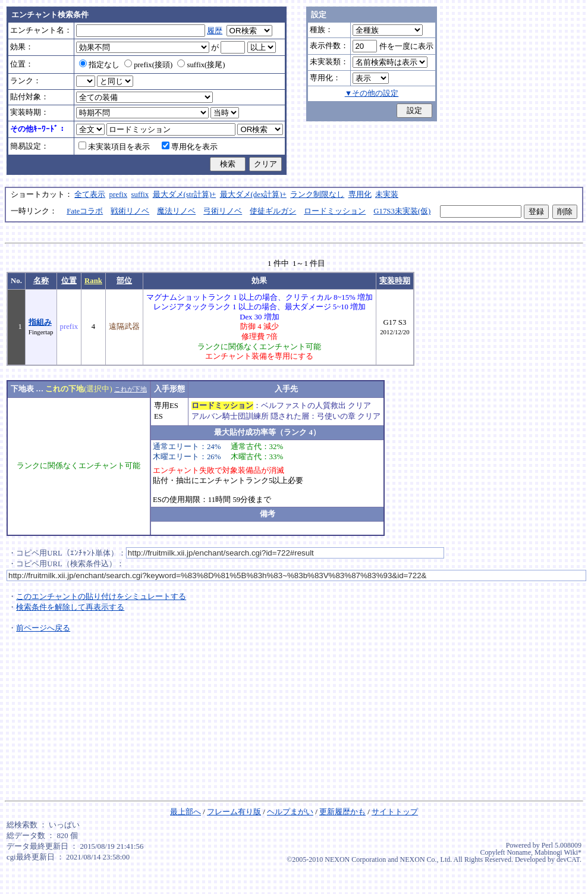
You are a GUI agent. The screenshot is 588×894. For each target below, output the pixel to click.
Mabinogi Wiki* (558, 852)
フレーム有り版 (234, 812)
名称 (41, 281)
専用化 (360, 195)
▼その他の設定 (372, 93)
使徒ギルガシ (273, 211)
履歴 (215, 31)
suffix (140, 195)
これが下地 (131, 389)
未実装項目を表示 (114, 147)
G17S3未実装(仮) (402, 211)
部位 (124, 281)
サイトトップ (395, 812)
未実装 (387, 195)
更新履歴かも (342, 812)
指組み (40, 322)
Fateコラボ (85, 211)
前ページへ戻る (43, 628)
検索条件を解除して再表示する (70, 607)
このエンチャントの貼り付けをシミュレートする (101, 597)
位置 (69, 281)
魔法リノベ (176, 211)
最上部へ (185, 812)
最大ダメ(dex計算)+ (253, 195)
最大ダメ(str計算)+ (185, 195)
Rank (93, 281)
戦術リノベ (130, 211)
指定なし (99, 65)
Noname (519, 852)
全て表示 (90, 195)
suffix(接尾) (201, 65)
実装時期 (395, 281)
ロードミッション (335, 211)
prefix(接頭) (148, 65)
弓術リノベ (223, 211)
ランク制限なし (317, 195)
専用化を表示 (190, 147)
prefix (119, 195)
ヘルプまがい (290, 812)
